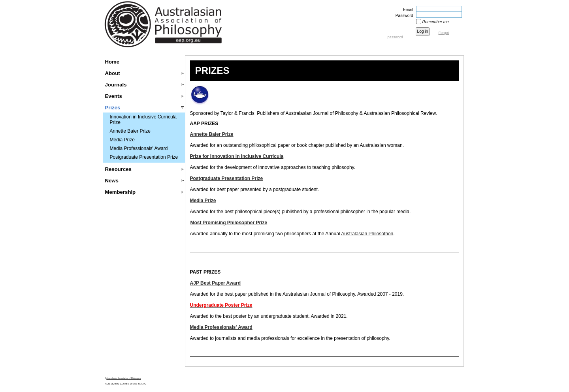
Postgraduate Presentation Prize (144, 157)
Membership (121, 192)
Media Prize (122, 140)
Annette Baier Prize (130, 131)
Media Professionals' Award (139, 148)
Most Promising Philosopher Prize (229, 223)
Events (114, 96)
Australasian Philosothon (367, 234)
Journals (116, 85)
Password (403, 16)
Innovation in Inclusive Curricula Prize (143, 120)
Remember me (436, 22)
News (112, 181)
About (113, 73)
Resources (118, 169)
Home (112, 62)
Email (407, 10)
